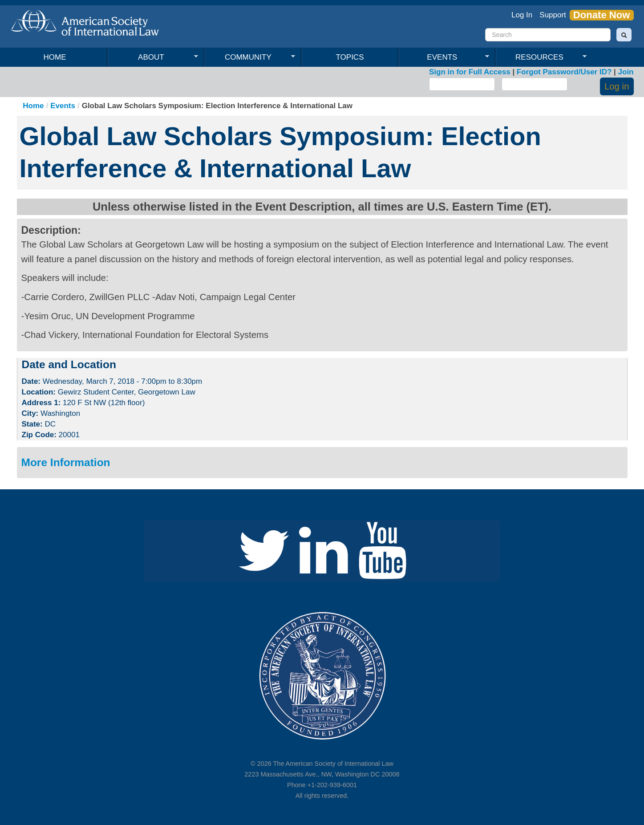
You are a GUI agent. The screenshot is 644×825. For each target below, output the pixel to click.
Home (55, 57)
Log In (522, 15)
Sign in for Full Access (470, 72)
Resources (541, 57)
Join (626, 72)
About (153, 57)
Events (444, 57)
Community (250, 57)
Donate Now (602, 15)
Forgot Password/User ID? (564, 72)
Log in (617, 86)
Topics (350, 57)
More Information (66, 462)
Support (553, 15)
